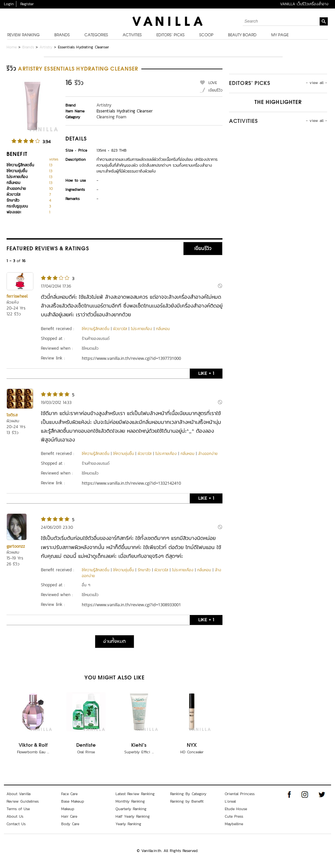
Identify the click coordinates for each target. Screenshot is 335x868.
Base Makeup (73, 801)
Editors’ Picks (170, 35)
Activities (132, 35)
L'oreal (230, 801)
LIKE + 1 (206, 373)
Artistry (46, 47)
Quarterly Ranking (131, 809)
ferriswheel (17, 296)
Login (9, 4)
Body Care (70, 824)
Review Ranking (23, 35)
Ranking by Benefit (187, 801)
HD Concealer (192, 752)
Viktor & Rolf (33, 745)
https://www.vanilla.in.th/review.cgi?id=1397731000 (131, 358)
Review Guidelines (23, 801)
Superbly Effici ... (139, 752)
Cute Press (234, 816)
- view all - (317, 83)
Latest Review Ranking (135, 794)
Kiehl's (139, 745)
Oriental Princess (240, 794)
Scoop (206, 35)
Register (27, 4)
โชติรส (12, 415)
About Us (15, 816)
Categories (96, 35)
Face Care (69, 794)
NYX (192, 745)
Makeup (68, 809)
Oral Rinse (86, 752)
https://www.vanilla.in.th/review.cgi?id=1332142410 (131, 483)
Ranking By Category (188, 794)
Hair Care (69, 816)
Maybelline (234, 824)
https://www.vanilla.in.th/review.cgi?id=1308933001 (131, 605)
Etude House (236, 809)
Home (12, 47)
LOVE (213, 83)
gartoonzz (16, 546)
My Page (280, 35)
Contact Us (16, 824)
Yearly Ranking (128, 824)
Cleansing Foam (111, 117)
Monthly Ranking (130, 801)
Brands (62, 35)
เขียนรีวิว (215, 90)
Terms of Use (18, 809)
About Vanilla (18, 794)
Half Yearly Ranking (133, 816)
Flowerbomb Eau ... (33, 752)
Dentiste (86, 745)
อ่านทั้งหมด (115, 642)
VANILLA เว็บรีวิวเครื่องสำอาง (304, 4)
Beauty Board (242, 35)
